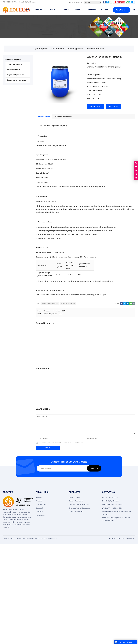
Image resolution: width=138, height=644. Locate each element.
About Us (39, 497)
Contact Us (40, 512)
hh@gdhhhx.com (30, 2)
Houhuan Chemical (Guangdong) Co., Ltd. (29, 538)
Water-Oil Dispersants (68, 303)
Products (39, 501)
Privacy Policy (41, 515)
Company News (41, 504)
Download (39, 508)
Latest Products (74, 497)
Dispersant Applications (75, 49)
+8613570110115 (114, 497)
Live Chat (114, 107)
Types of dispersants (41, 49)
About (71, 2)
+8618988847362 (11, 2)
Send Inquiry (95, 107)
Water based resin (58, 49)
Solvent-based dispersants (95, 49)
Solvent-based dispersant (50, 303)
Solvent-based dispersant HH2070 (54, 311)
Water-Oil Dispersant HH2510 (53, 314)
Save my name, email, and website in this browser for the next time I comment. (61, 443)
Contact (77, 2)
